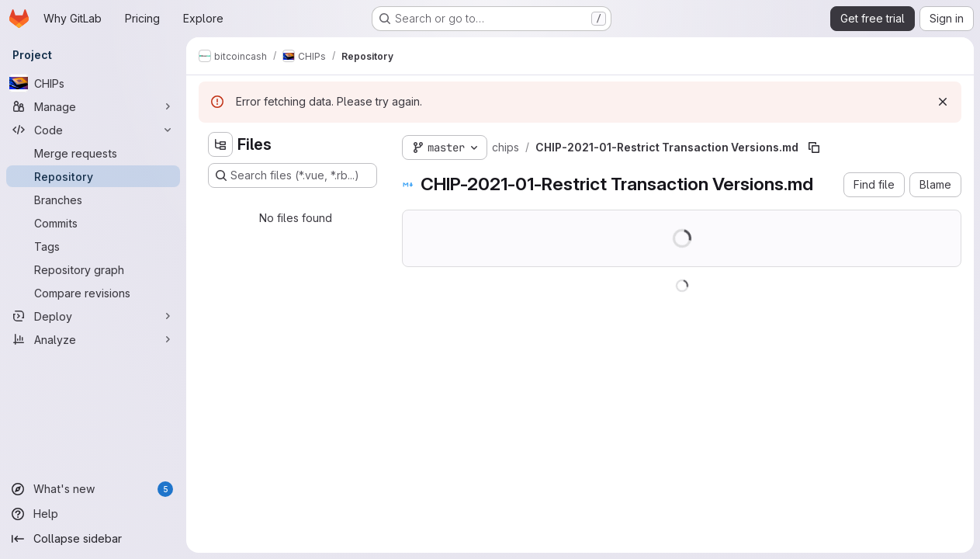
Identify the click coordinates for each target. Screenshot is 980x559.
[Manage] (93, 106)
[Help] (93, 514)
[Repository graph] (93, 269)
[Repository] (93, 176)
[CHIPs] (93, 83)
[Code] (93, 130)
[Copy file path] (814, 148)
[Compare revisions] (93, 293)
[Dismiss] (943, 102)
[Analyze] (93, 339)
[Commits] (93, 223)
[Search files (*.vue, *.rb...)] (293, 175)
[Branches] (93, 200)
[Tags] (93, 246)
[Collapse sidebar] (93, 539)
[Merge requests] (93, 153)
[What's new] (93, 489)
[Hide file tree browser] (220, 144)
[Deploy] (93, 316)
